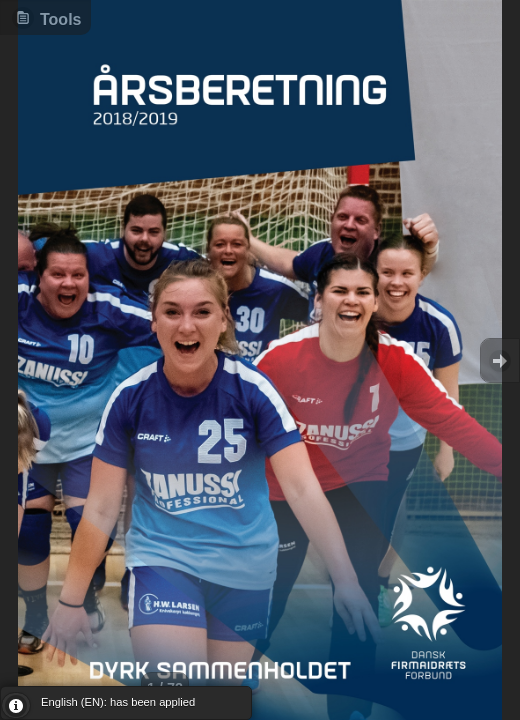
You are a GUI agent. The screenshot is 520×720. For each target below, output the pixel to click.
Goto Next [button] (500, 360)
